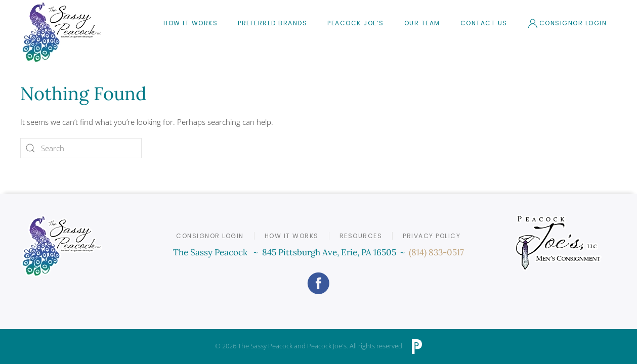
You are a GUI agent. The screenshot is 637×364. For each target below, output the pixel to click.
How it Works (292, 236)
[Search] (81, 148)
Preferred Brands (272, 23)
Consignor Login (567, 23)
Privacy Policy (432, 236)
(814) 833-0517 (436, 252)
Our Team (422, 23)
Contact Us (484, 23)
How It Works (190, 23)
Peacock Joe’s (356, 23)
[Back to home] (62, 32)
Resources (361, 236)
